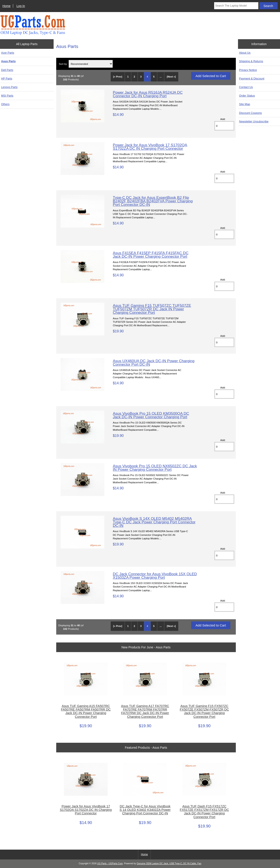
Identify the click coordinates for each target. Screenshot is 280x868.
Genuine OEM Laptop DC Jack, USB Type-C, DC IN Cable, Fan (169, 864)
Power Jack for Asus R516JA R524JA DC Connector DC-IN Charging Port (148, 94)
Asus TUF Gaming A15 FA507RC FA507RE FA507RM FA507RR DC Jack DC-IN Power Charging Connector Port (86, 711)
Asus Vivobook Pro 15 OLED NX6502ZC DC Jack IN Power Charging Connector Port (155, 468)
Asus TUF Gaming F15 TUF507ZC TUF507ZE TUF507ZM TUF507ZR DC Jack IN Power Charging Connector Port (152, 309)
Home (6, 6)
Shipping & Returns (251, 61)
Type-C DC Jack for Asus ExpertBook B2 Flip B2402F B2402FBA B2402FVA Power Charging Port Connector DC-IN (153, 201)
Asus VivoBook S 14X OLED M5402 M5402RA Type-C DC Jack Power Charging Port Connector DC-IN (154, 522)
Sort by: (63, 64)
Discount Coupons (250, 113)
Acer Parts (8, 53)
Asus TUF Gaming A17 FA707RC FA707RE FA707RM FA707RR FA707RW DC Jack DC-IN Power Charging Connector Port (145, 711)
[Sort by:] (91, 64)
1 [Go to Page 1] (128, 77)
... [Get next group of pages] (161, 77)
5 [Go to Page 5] (154, 77)
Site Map (245, 104)
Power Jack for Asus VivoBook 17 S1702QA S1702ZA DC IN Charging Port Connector (150, 147)
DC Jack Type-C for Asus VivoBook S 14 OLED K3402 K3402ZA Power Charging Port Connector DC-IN (145, 810)
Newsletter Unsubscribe (254, 121)
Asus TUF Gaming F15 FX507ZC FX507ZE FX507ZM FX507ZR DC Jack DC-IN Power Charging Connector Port (204, 711)
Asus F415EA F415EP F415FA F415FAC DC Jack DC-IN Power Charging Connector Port (151, 255)
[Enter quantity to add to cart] (224, 126)
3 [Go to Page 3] (141, 77)
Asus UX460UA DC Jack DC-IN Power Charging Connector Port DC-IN (154, 363)
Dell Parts (7, 70)
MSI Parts (7, 96)
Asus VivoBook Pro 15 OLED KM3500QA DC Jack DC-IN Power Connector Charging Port (151, 415)
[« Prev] (118, 77)
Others (5, 104)
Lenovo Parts (9, 87)
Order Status (247, 96)
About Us (245, 53)
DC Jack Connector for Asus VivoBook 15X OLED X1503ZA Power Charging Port (155, 576)
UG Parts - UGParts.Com (110, 864)
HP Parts (7, 79)
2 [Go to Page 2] (134, 77)
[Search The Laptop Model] (236, 6)
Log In (21, 6)
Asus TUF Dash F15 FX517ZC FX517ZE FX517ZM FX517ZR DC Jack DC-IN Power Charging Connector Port (204, 812)
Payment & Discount (252, 79)
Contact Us (246, 87)
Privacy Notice (248, 70)
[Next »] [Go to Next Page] (171, 77)
